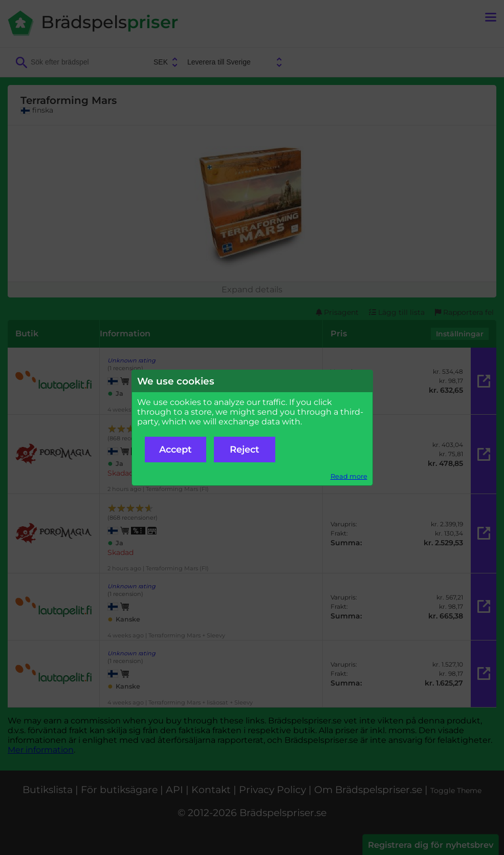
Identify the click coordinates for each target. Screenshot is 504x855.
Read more (349, 476)
